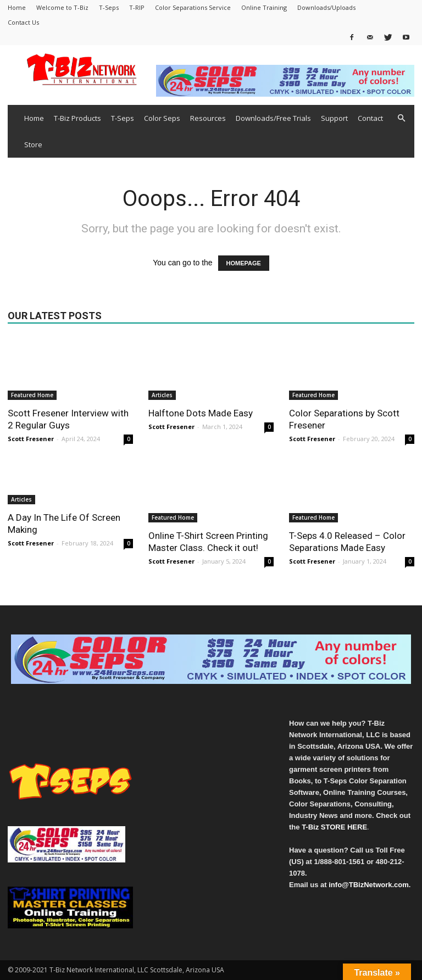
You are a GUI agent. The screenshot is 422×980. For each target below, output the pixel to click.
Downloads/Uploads (326, 7)
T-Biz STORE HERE (334, 827)
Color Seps (162, 118)
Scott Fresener (31, 439)
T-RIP (137, 7)
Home (17, 7)
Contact (370, 118)
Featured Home (32, 395)
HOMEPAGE (244, 263)
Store (33, 144)
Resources (208, 118)
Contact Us (23, 22)
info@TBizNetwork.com (369, 885)
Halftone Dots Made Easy (201, 413)
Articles (162, 395)
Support (334, 118)
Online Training (264, 7)
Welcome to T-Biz (62, 7)
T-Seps (109, 7)
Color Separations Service (193, 7)
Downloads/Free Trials (273, 118)
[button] (401, 118)
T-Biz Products (77, 118)
